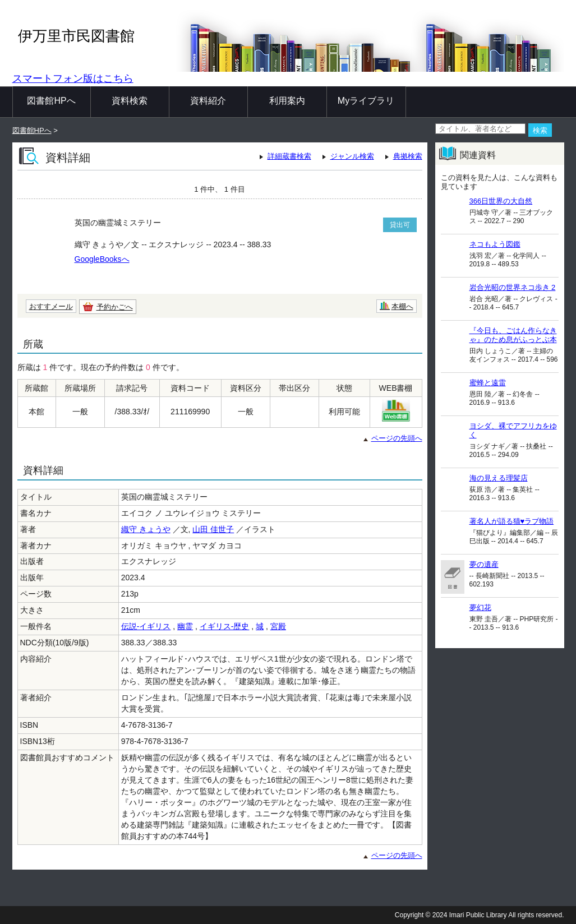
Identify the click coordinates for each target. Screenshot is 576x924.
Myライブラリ (366, 101)
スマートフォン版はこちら (73, 78)
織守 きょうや (146, 529)
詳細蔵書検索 (289, 156)
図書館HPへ (51, 101)
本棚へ (402, 306)
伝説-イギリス (146, 626)
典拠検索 (408, 156)
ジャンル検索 (352, 156)
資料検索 (130, 101)
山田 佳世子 (213, 529)
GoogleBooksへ (102, 259)
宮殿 (278, 626)
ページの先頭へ (397, 438)
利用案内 (287, 101)
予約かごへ (115, 307)
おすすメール (51, 306)
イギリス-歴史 (225, 626)
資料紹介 (208, 101)
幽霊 (185, 626)
